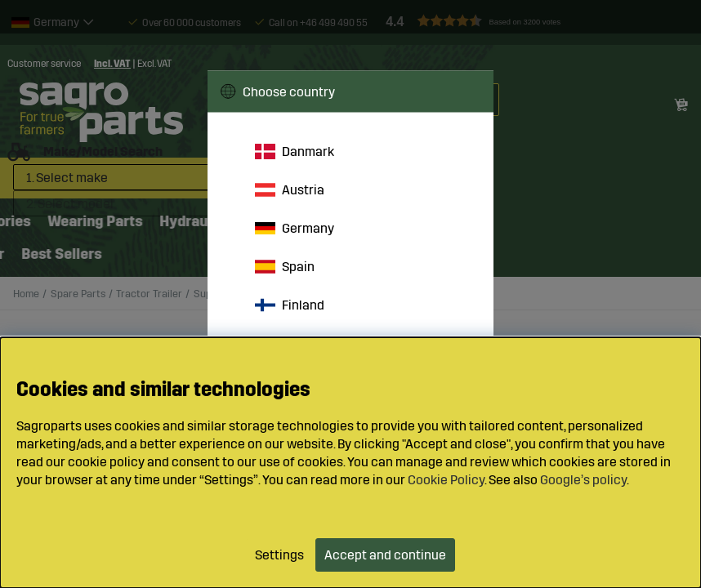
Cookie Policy (446, 480)
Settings (279, 555)
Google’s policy (583, 480)
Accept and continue (385, 555)
